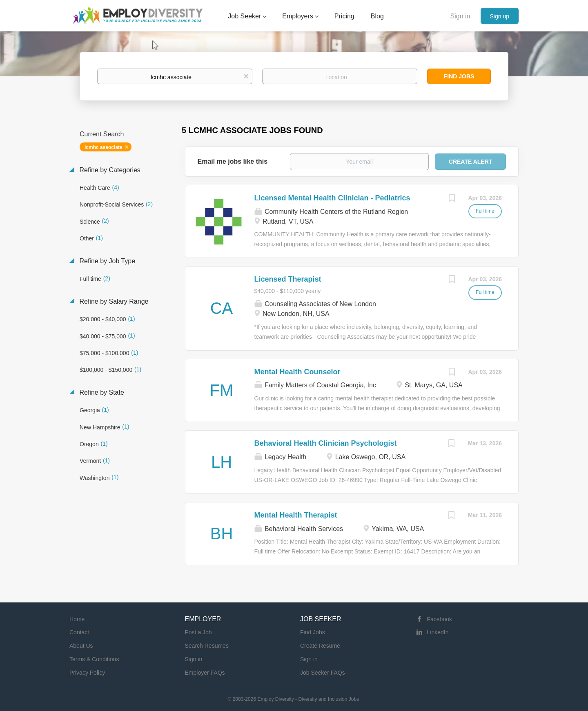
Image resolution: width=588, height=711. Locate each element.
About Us (81, 646)
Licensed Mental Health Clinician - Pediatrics (332, 198)
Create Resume (320, 646)
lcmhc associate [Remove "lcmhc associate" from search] (104, 147)
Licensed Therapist (288, 279)
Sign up (500, 16)
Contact (79, 632)
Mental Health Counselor (297, 372)
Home (77, 619)
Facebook (440, 619)
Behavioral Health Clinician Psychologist (326, 443)
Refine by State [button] (101, 392)
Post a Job (198, 632)
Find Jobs (459, 76)
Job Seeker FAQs (323, 673)
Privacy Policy (87, 673)
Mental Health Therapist (296, 515)
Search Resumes (207, 646)
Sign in (460, 16)
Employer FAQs (205, 673)
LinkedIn (438, 632)
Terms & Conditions (94, 659)
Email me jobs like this (233, 161)
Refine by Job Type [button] (106, 261)
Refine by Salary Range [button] (113, 301)
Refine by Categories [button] (109, 170)
